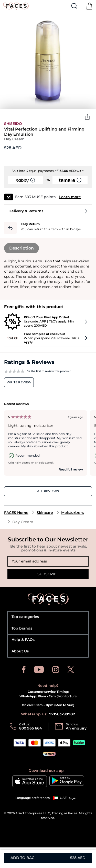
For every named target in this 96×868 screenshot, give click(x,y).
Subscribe (48, 574)
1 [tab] (24, 109)
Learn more (70, 197)
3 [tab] (48, 480)
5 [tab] (83, 480)
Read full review (71, 469)
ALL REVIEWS (48, 491)
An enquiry (76, 728)
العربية (73, 798)
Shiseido (13, 124)
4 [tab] (66, 480)
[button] (59, 798)
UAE (63, 798)
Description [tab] (22, 248)
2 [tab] (72, 109)
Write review (19, 382)
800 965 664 (31, 728)
